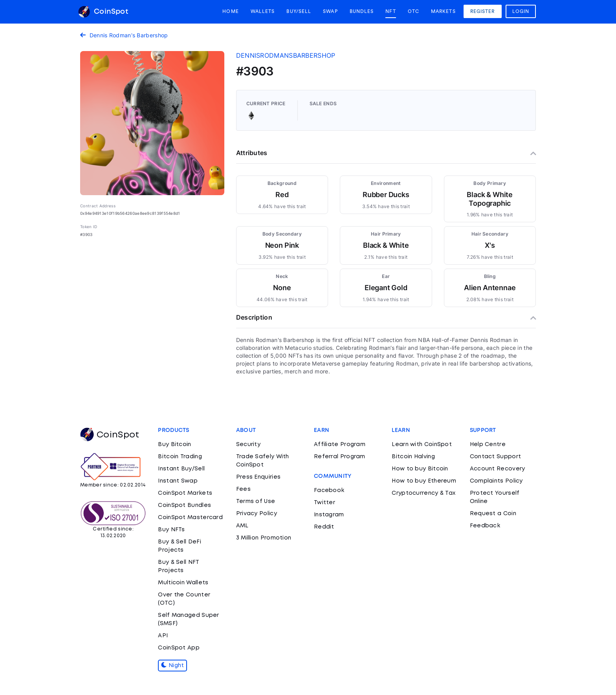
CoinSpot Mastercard (190, 518)
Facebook (329, 490)
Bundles (362, 11)
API (163, 636)
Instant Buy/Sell (181, 469)
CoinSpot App (179, 648)
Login (521, 11)
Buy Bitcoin (174, 444)
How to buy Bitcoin (420, 469)
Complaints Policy (496, 481)
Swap (330, 11)
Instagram (329, 515)
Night (172, 666)
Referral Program (340, 457)
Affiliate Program (340, 444)
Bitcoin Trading (180, 457)
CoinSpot (103, 12)
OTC (413, 11)
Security (248, 444)
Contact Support (496, 457)
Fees (243, 489)
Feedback (485, 526)
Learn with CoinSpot (422, 444)
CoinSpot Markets (185, 493)
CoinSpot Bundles (184, 505)
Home (230, 11)
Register (483, 11)
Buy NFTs (171, 530)
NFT (390, 11)
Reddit (324, 527)
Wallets (263, 11)
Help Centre (488, 444)
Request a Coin (493, 514)
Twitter (324, 503)
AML (242, 526)
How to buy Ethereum (424, 481)
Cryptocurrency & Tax (423, 493)
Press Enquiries (258, 477)
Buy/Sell (299, 11)
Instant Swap (178, 481)
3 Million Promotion (264, 538)
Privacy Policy (257, 514)
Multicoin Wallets (183, 583)
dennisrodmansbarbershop (286, 55)
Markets (443, 11)
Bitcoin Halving (413, 457)
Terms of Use (256, 501)
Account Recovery (498, 469)
